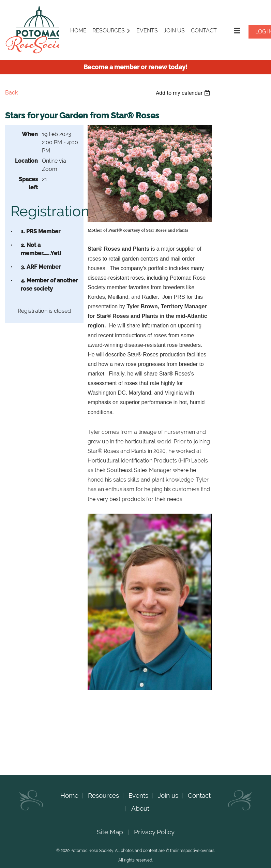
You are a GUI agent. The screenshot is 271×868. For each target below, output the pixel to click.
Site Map (110, 832)
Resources (103, 795)
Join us (168, 795)
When (30, 134)
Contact (199, 795)
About (140, 808)
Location (26, 161)
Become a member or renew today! (135, 67)
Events (138, 795)
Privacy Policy (154, 832)
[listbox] (184, 93)
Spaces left (28, 183)
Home (69, 795)
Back (11, 93)
